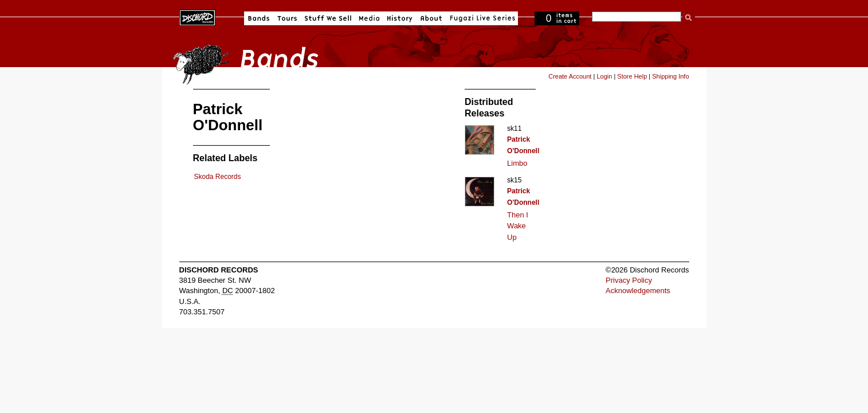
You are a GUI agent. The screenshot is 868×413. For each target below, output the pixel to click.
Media (369, 18)
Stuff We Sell (328, 18)
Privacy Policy (629, 280)
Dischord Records (197, 17)
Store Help (632, 76)
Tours (287, 18)
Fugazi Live (481, 18)
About (431, 18)
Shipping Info (670, 76)
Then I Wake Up (518, 226)
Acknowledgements (638, 291)
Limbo (517, 163)
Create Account (570, 76)
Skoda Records (218, 177)
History (400, 18)
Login (604, 76)
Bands (259, 18)
